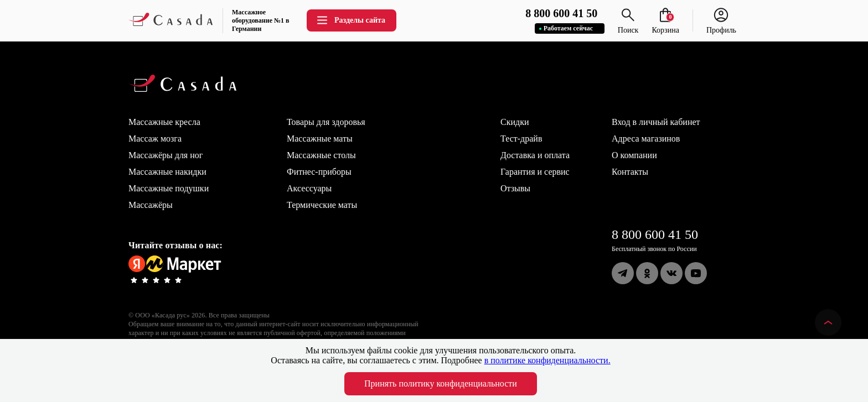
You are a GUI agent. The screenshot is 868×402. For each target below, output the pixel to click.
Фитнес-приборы (319, 172)
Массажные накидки (167, 172)
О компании (634, 155)
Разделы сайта (350, 20)
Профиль (721, 26)
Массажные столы (321, 155)
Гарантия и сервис (535, 172)
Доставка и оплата (535, 155)
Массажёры (151, 205)
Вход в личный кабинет (656, 122)
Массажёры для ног (166, 155)
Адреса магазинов (646, 139)
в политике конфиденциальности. (547, 360)
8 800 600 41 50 (655, 234)
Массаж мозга (155, 139)
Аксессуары (309, 188)
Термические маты (322, 205)
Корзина (665, 26)
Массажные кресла (164, 122)
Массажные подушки (169, 188)
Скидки (515, 122)
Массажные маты (320, 139)
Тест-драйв (521, 139)
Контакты (630, 172)
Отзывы (515, 188)
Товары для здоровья (326, 122)
